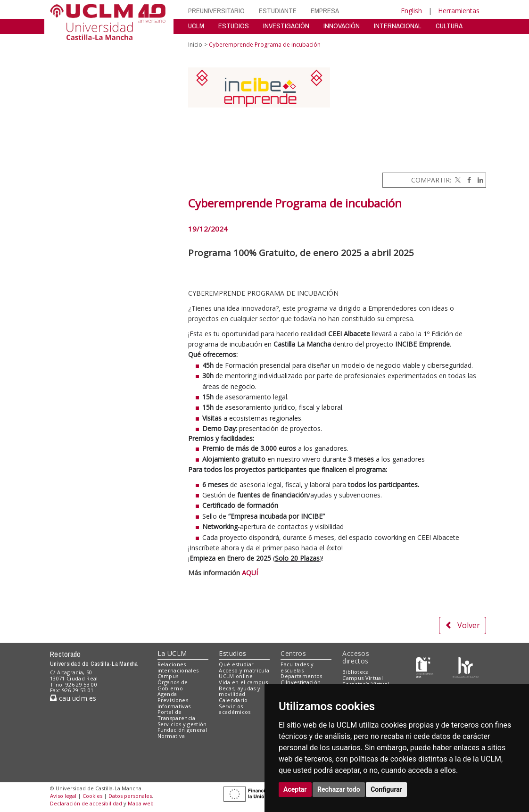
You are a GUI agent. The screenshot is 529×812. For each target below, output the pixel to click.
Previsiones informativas (174, 703)
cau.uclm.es (73, 698)
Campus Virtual (363, 678)
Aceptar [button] (295, 789)
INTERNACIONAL (398, 26)
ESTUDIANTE (278, 11)
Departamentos (301, 676)
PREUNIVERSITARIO (216, 11)
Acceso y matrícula (244, 670)
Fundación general (182, 730)
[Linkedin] (478, 180)
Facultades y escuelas (297, 667)
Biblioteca (355, 672)
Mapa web (141, 803)
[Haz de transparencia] (425, 666)
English (411, 11)
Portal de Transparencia (177, 715)
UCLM (196, 26)
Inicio (195, 45)
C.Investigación (301, 682)
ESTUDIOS (234, 26)
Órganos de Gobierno (173, 685)
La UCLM (172, 653)
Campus (168, 676)
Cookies (92, 796)
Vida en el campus (243, 682)
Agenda (167, 694)
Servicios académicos (235, 709)
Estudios (232, 653)
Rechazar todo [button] (339, 789)
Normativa (171, 736)
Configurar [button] (386, 789)
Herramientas (459, 11)
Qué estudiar (236, 664)
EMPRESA (325, 11)
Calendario (233, 700)
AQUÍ (250, 573)
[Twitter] (457, 180)
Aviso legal (63, 796)
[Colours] (466, 666)
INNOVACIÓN (342, 26)
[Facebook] (467, 180)
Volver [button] (463, 625)
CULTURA (449, 26)
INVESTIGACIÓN (286, 26)
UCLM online (236, 676)
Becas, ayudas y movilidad (240, 691)
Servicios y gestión (182, 724)
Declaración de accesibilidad (86, 803)
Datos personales (130, 796)
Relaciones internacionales (178, 667)
